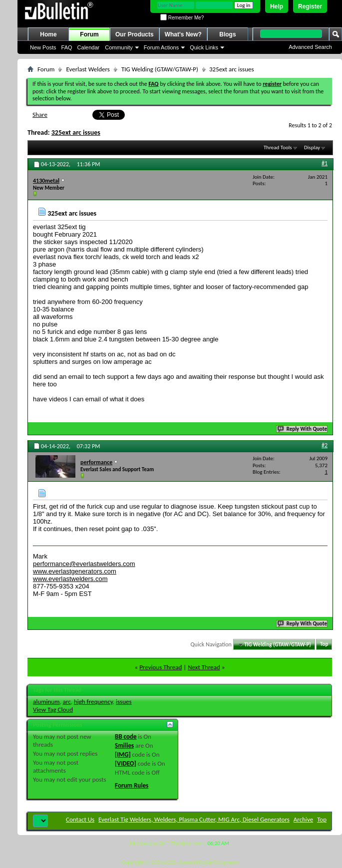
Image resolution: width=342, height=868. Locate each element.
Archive (303, 819)
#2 (325, 445)
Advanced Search (310, 47)
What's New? (183, 34)
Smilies (124, 745)
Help (277, 6)
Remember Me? (182, 18)
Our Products (135, 34)
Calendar (89, 47)
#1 (325, 163)
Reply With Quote (303, 429)
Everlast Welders (88, 69)
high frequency (93, 702)
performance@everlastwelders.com (84, 564)
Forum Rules (132, 785)
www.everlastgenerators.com (75, 571)
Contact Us (80, 819)
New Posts (43, 47)
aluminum (46, 702)
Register (310, 6)
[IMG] (123, 754)
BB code (126, 736)
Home (48, 34)
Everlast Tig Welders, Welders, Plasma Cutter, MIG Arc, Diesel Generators (194, 819)
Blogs (227, 34)
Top (324, 645)
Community (119, 47)
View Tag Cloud (53, 710)
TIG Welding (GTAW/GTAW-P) (160, 69)
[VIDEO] (126, 763)
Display (312, 147)
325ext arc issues (76, 133)
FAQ (67, 47)
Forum (89, 34)
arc (67, 702)
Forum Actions (161, 47)
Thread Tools (278, 147)
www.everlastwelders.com (70, 579)
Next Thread (204, 667)
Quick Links (204, 47)
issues (124, 702)
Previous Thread (161, 667)
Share (40, 115)
